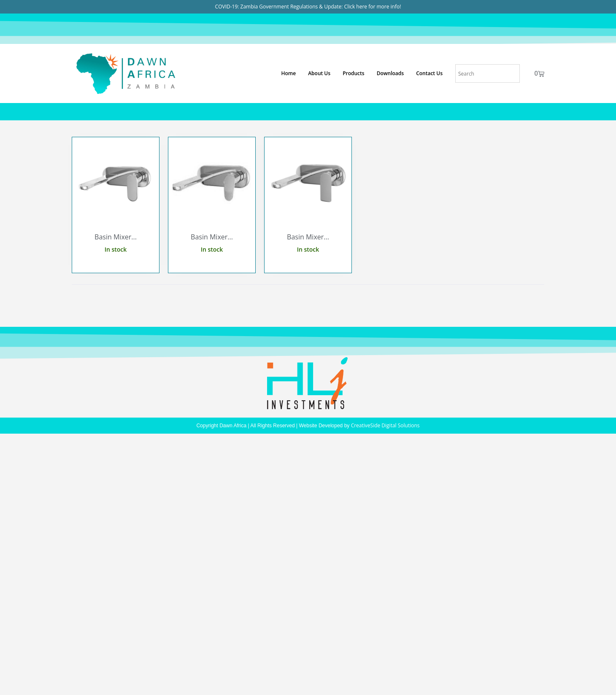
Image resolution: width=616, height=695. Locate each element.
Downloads (390, 73)
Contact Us (429, 73)
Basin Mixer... (116, 237)
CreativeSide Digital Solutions (385, 425)
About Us (319, 73)
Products (354, 73)
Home (288, 73)
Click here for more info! (373, 7)
